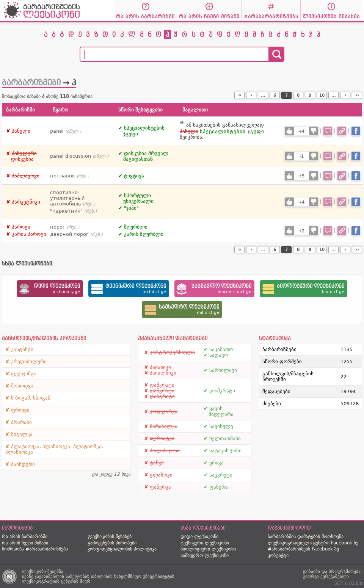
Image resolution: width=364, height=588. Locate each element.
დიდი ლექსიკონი (199, 536)
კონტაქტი (278, 555)
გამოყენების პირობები (112, 543)
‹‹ (240, 95)
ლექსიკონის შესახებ (110, 536)
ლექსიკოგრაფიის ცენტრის (50, 581)
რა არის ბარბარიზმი (25, 536)
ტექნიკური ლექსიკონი (205, 543)
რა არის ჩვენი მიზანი (25, 543)
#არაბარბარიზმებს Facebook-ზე (303, 549)
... (263, 95)
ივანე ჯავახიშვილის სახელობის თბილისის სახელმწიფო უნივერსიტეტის (98, 576)
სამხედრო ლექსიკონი (205, 555)
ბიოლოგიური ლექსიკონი (208, 549)
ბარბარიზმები (31, 83)
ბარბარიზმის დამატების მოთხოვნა (306, 536)
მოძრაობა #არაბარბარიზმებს (35, 549)
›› (357, 95)
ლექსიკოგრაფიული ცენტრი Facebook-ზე (313, 543)
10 (322, 95)
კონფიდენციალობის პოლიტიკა (122, 549)
